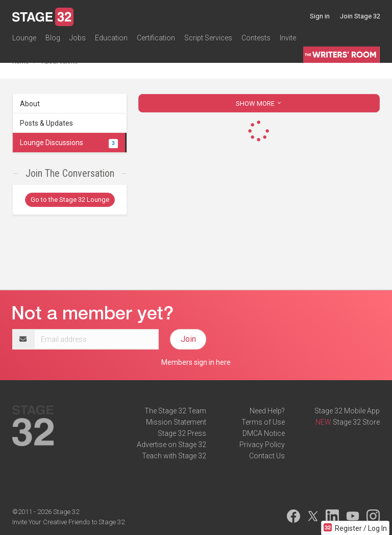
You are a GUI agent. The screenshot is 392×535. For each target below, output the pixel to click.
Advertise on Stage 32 (171, 445)
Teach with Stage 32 (174, 456)
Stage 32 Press (182, 433)
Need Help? (267, 411)
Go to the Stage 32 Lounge (70, 200)
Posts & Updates (46, 123)
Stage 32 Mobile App (347, 411)
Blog (53, 38)
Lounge (24, 38)
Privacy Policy (262, 445)
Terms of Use (263, 422)
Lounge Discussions (69, 143)
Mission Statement (176, 422)
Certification (156, 38)
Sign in (320, 16)
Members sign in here (196, 362)
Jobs (78, 38)
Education (111, 38)
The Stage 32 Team (175, 411)
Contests (256, 38)
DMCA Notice (264, 433)
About (30, 104)
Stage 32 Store (356, 422)
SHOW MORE (259, 103)
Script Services (208, 38)
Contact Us (267, 456)
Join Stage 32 (360, 16)
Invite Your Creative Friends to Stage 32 (68, 522)
